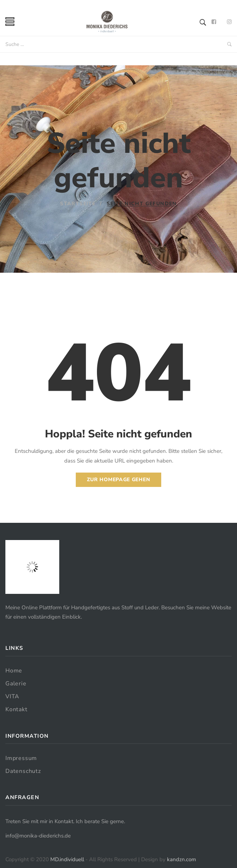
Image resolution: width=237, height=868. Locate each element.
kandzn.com (182, 859)
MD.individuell (67, 859)
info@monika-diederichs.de (38, 836)
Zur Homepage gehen (119, 480)
